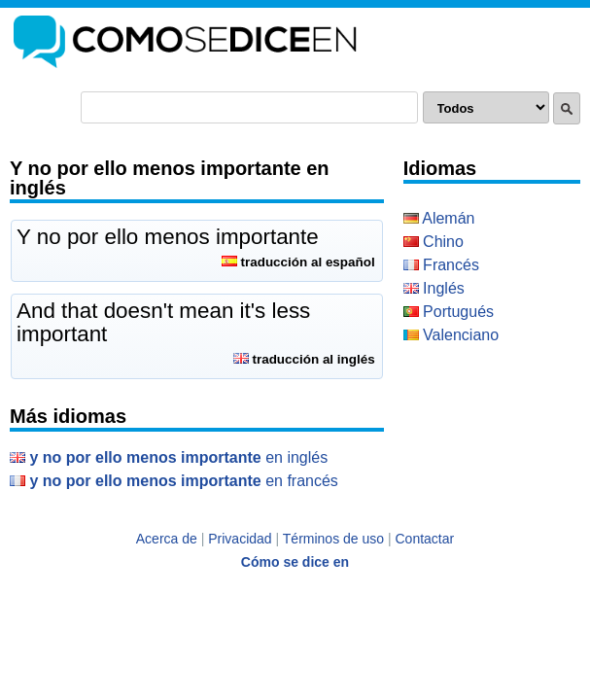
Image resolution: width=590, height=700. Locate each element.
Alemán (439, 218)
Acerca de (167, 539)
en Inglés (169, 457)
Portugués (449, 312)
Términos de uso (333, 539)
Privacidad (240, 539)
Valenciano (451, 335)
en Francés (174, 481)
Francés (441, 265)
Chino (434, 242)
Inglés (434, 288)
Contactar (425, 539)
